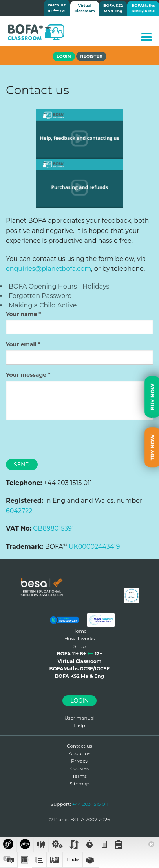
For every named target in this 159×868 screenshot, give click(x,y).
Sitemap (79, 784)
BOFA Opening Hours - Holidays (59, 286)
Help (79, 725)
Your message (26, 375)
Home (79, 631)
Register (91, 56)
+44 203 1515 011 (90, 804)
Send (22, 465)
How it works (79, 638)
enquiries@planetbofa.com (48, 269)
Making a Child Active (43, 305)
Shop (79, 646)
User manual (79, 718)
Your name (21, 314)
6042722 (19, 511)
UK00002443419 (94, 547)
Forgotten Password (40, 296)
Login (79, 701)
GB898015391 (53, 528)
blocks (73, 859)
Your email (21, 344)
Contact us (79, 746)
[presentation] (66, 442)
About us (79, 753)
